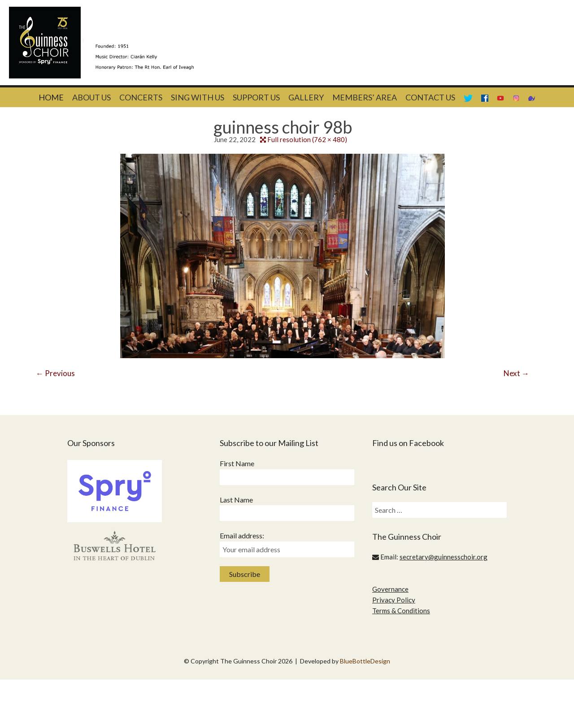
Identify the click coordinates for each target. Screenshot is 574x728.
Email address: (242, 535)
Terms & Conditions (401, 611)
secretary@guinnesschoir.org (444, 557)
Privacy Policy (394, 600)
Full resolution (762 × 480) (307, 139)
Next (516, 373)
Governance (390, 589)
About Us (91, 97)
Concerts (141, 97)
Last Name (236, 500)
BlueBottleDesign (365, 661)
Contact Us (430, 97)
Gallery (306, 97)
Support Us (256, 97)
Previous (55, 373)
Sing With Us (198, 97)
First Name (237, 463)
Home (51, 97)
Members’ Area (365, 97)
